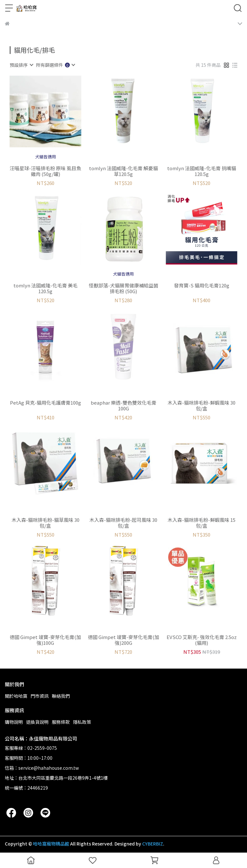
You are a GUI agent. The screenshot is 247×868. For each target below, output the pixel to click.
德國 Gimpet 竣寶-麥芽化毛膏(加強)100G (45, 640)
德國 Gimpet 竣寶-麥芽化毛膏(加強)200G (123, 640)
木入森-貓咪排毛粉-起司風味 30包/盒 (123, 523)
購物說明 (14, 722)
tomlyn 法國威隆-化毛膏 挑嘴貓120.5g (202, 171)
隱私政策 (82, 722)
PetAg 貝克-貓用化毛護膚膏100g (46, 403)
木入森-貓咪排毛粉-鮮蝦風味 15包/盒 (201, 523)
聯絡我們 (61, 696)
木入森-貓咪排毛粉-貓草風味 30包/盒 (46, 523)
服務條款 (61, 722)
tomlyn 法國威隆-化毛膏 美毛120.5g (46, 288)
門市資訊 (40, 696)
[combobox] (21, 65)
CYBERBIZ (153, 844)
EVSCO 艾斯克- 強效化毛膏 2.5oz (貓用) (202, 640)
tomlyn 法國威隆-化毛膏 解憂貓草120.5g (123, 171)
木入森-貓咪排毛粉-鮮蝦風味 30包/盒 (201, 406)
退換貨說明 (37, 722)
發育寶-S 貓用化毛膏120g (202, 286)
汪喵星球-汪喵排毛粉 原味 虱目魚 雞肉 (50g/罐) (45, 171)
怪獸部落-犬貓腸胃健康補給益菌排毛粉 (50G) (123, 288)
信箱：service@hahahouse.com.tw (42, 768)
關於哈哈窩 (16, 696)
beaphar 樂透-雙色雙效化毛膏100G (123, 406)
